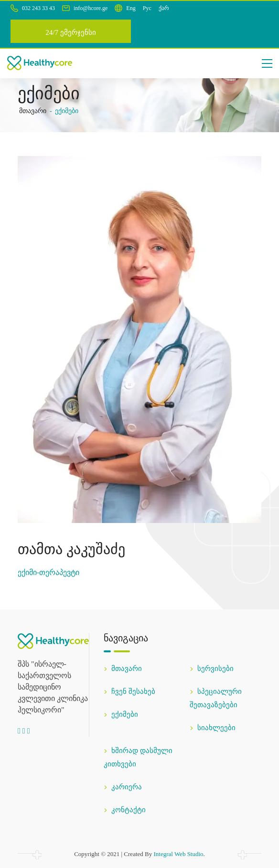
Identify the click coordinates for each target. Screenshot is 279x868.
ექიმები (121, 714)
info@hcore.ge (85, 8)
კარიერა (123, 787)
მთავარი (33, 111)
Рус (147, 8)
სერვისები (212, 669)
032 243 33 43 (33, 8)
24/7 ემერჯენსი (70, 32)
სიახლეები (213, 728)
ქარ (164, 8)
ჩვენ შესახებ (129, 691)
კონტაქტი (125, 810)
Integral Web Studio (178, 854)
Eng (131, 8)
